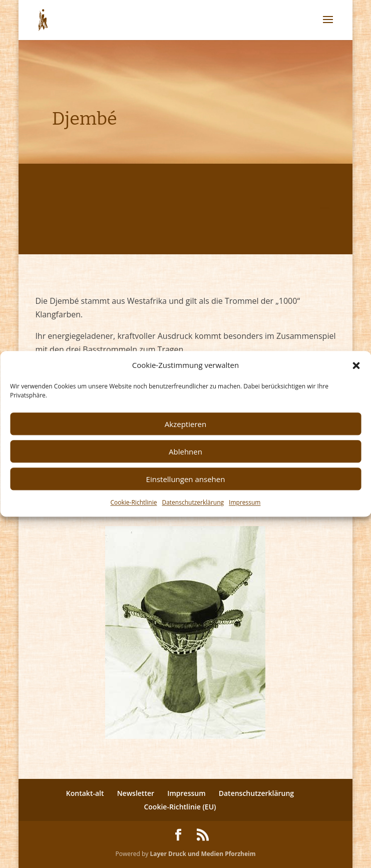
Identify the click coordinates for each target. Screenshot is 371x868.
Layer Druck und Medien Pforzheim (203, 854)
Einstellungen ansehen (186, 479)
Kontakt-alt (85, 793)
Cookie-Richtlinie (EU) (180, 807)
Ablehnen (185, 452)
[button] (356, 365)
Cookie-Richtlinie (134, 503)
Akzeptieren (185, 424)
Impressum (245, 503)
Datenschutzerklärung (193, 503)
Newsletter (136, 793)
